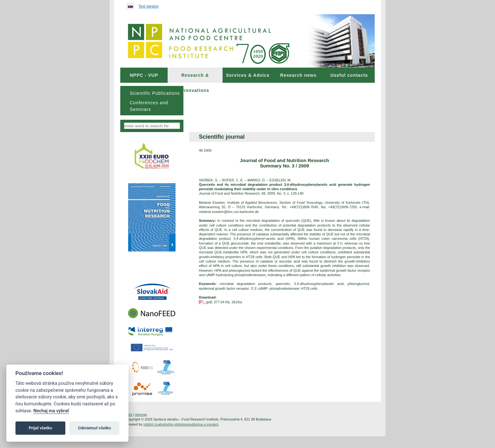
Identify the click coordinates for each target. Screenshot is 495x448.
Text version (148, 6)
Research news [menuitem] (298, 75)
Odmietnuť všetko (94, 428)
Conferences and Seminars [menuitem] (149, 106)
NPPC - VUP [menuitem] (144, 75)
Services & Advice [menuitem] (248, 75)
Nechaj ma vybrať (51, 411)
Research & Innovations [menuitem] (195, 78)
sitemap (141, 415)
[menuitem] (144, 75)
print (129, 415)
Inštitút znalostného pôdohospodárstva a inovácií (181, 424)
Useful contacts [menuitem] (349, 75)
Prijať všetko (40, 428)
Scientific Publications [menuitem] (155, 93)
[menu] (152, 101)
